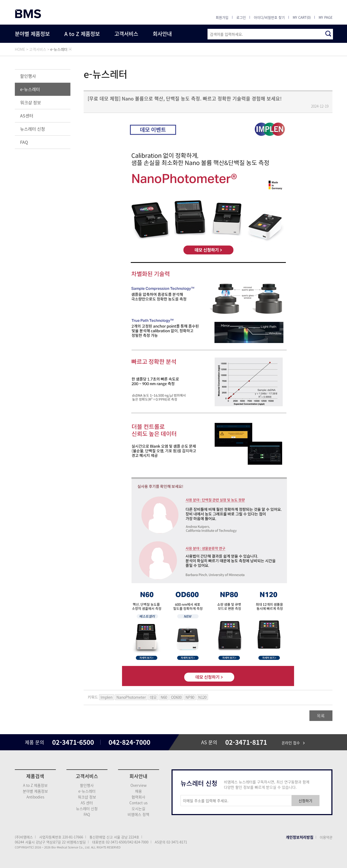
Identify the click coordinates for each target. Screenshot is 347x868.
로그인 (241, 17)
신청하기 (305, 801)
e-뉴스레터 (30, 89)
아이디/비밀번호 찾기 (269, 17)
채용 (138, 791)
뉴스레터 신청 (33, 129)
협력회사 (138, 797)
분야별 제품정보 (32, 34)
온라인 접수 (293, 743)
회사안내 (162, 34)
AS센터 (27, 116)
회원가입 (222, 17)
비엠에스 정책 (138, 814)
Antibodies (35, 797)
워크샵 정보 (31, 102)
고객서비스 (126, 34)
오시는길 (138, 808)
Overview (139, 785)
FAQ (24, 142)
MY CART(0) (302, 17)
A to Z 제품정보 (82, 34)
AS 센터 (87, 803)
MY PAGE (326, 17)
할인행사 (28, 76)
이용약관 (326, 837)
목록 (321, 716)
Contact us (138, 803)
